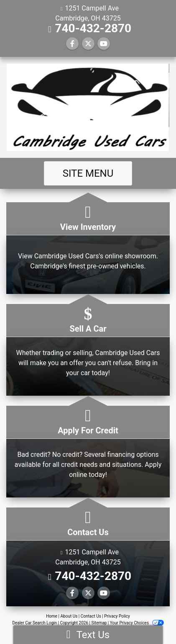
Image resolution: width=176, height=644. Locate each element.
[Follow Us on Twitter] (88, 44)
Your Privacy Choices (137, 623)
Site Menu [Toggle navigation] (88, 173)
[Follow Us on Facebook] (72, 44)
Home (52, 616)
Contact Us (91, 616)
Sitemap (99, 623)
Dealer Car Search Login (34, 623)
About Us (69, 616)
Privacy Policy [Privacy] (117, 616)
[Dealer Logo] (88, 107)
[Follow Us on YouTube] (104, 44)
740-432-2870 (93, 28)
